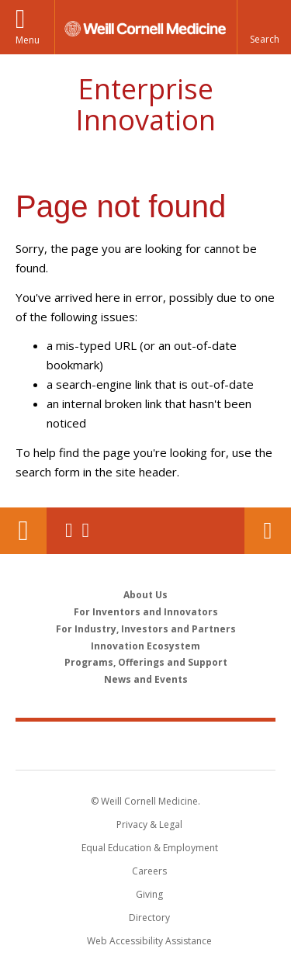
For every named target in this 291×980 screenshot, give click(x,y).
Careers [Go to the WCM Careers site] (149, 871)
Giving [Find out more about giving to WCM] (149, 894)
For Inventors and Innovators (146, 612)
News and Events (146, 679)
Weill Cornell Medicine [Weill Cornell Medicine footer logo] (146, 745)
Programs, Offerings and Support (146, 662)
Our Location (23, 531)
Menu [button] (28, 40)
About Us (145, 595)
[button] (264, 27)
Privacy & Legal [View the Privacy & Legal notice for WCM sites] (149, 824)
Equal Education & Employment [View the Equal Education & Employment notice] (150, 848)
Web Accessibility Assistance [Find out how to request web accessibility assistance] (149, 941)
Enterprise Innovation (145, 104)
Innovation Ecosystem (145, 646)
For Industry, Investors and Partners (146, 629)
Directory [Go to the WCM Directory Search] (149, 918)
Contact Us (268, 531)
